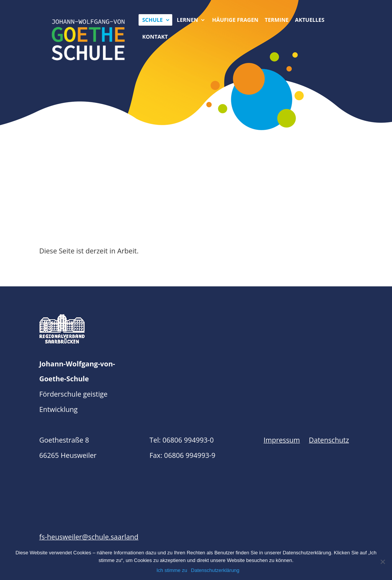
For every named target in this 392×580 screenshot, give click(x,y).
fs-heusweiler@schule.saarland (89, 537)
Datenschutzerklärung (215, 570)
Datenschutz (329, 440)
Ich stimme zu (172, 570)
